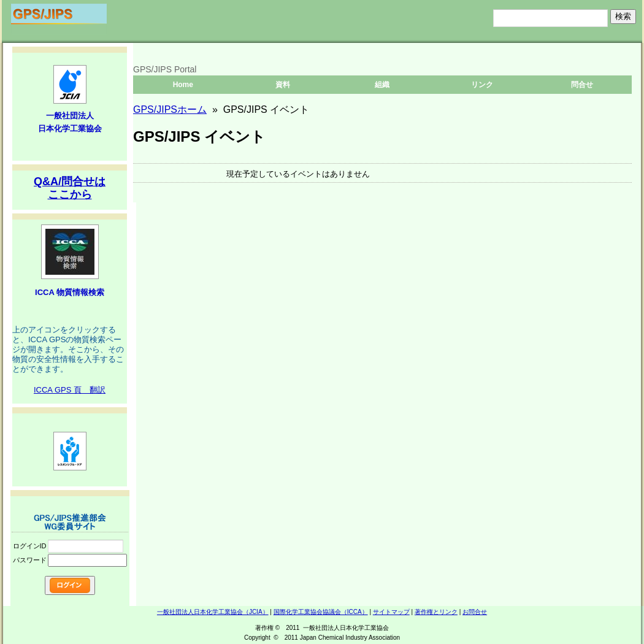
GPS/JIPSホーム (170, 109)
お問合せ (475, 612)
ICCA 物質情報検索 (70, 292)
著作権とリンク (436, 612)
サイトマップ (391, 612)
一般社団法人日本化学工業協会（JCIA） (213, 612)
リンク (482, 85)
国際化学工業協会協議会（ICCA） (321, 612)
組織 (382, 85)
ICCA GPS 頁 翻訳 (70, 390)
